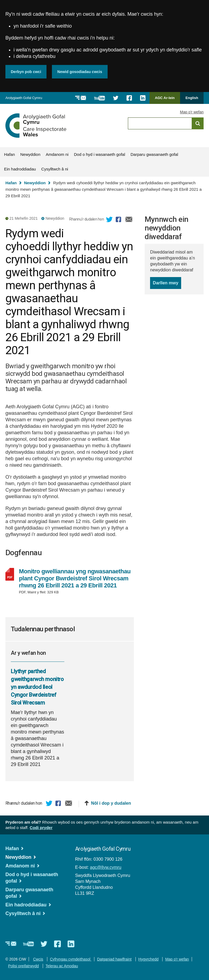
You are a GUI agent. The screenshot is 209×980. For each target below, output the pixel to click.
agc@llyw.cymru (106, 867)
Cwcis (38, 959)
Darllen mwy (167, 284)
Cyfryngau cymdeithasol (71, 959)
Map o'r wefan (192, 112)
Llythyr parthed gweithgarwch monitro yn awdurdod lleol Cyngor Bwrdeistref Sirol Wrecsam (37, 687)
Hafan (9, 154)
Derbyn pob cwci (26, 72)
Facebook (119, 220)
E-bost (129, 220)
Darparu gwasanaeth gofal (154, 154)
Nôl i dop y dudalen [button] (111, 803)
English (192, 98)
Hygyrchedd (149, 959)
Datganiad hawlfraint (114, 959)
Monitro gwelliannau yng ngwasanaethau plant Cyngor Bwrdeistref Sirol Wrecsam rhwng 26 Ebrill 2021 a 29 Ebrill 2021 (75, 578)
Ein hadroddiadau (20, 169)
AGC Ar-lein (166, 100)
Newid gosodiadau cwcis (80, 72)
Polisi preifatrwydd (24, 966)
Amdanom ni (57, 154)
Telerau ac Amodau (62, 966)
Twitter (110, 220)
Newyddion (30, 154)
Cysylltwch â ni (55, 169)
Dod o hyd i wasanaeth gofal (99, 154)
